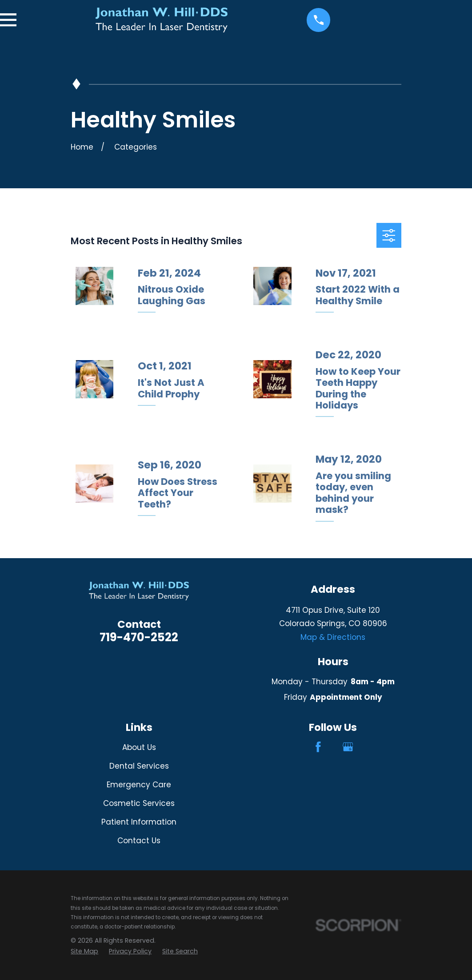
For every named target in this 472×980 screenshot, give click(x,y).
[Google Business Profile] (348, 747)
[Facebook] (318, 747)
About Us (139, 747)
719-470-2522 (139, 637)
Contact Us (139, 841)
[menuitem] (84, 951)
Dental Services (139, 766)
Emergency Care (139, 785)
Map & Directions (333, 637)
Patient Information (139, 822)
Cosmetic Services (139, 803)
